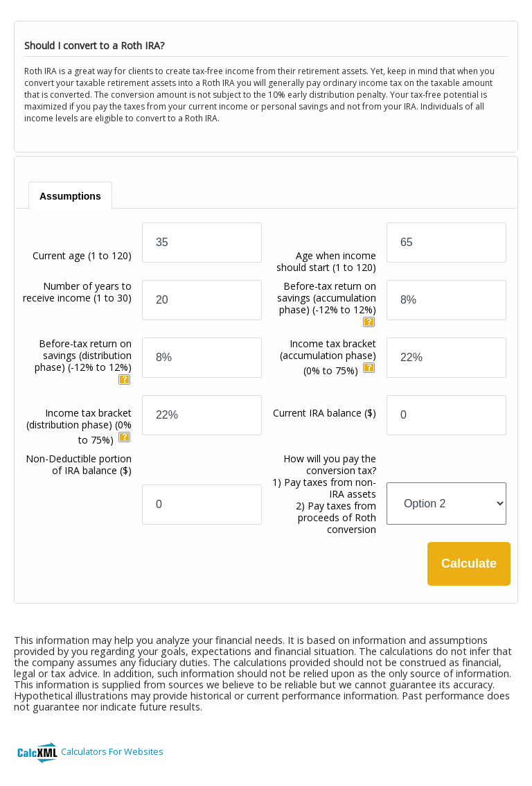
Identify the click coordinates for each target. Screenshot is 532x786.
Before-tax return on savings (327, 298)
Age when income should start (326, 261)
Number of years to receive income (77, 292)
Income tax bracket (328, 357)
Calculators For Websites (112, 751)
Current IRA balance (325, 413)
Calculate (469, 564)
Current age (82, 255)
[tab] (70, 195)
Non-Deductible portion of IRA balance (79, 464)
